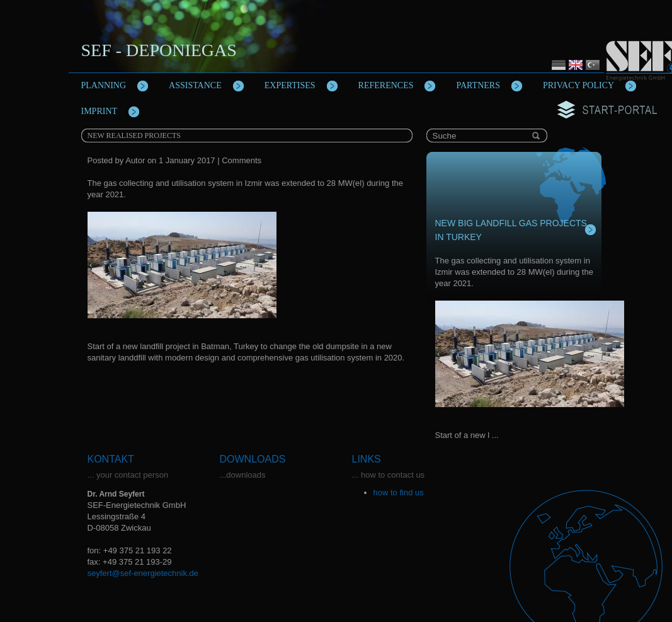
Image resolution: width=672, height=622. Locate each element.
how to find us (399, 492)
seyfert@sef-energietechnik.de (143, 573)
